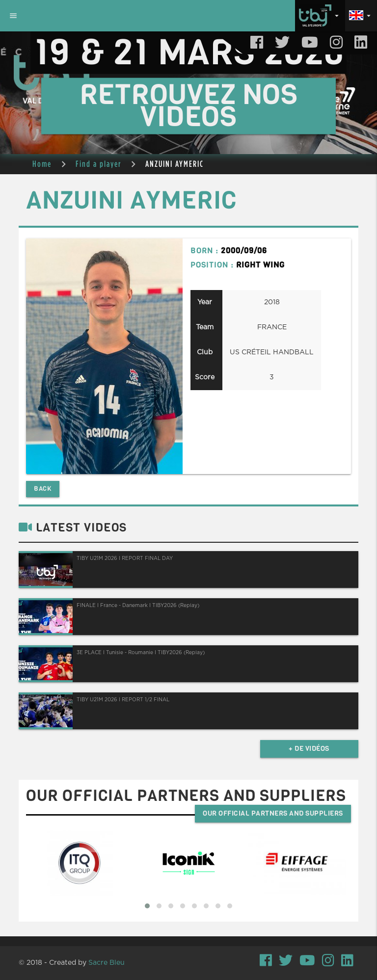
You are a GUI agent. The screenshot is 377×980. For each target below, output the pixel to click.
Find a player (98, 164)
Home (42, 164)
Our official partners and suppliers (273, 813)
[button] (147, 906)
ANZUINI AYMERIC (175, 164)
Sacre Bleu (107, 963)
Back (43, 489)
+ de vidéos (309, 749)
